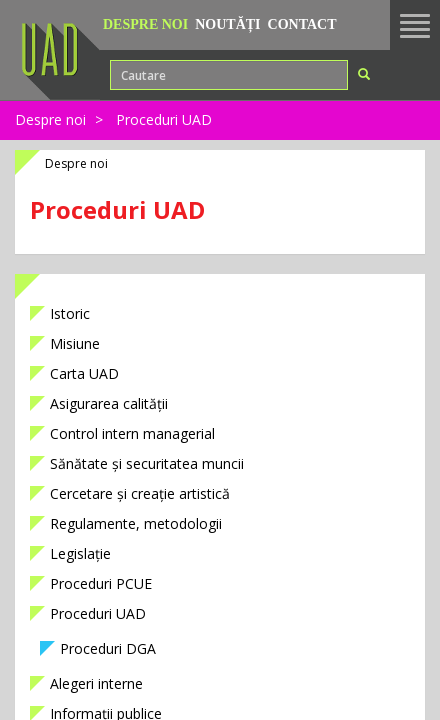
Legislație (80, 553)
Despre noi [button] (145, 24)
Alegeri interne (96, 683)
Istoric (70, 313)
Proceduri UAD (164, 119)
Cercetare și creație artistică (140, 493)
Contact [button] (302, 24)
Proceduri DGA (108, 648)
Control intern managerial (132, 433)
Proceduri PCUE (101, 583)
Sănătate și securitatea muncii (147, 463)
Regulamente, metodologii (136, 523)
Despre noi (50, 119)
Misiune (75, 343)
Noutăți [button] (227, 24)
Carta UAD (84, 373)
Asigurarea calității (109, 403)
